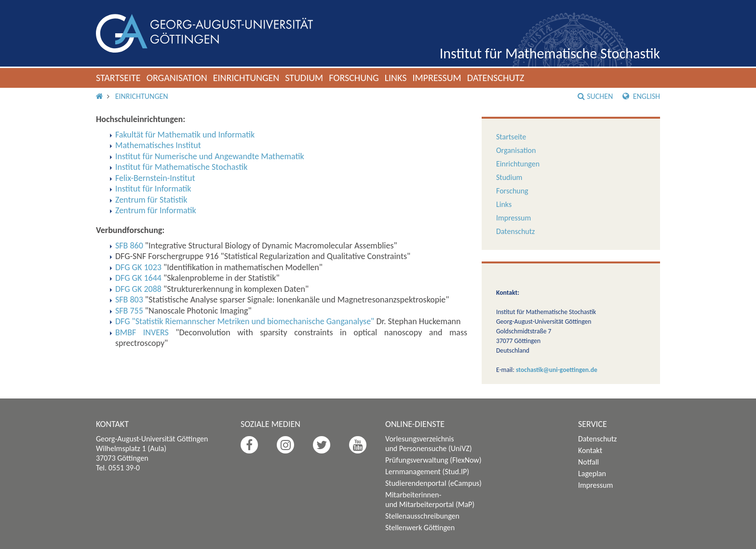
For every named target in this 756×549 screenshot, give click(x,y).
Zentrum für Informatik (156, 210)
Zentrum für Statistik (151, 200)
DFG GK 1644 (138, 278)
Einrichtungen (246, 78)
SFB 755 (129, 311)
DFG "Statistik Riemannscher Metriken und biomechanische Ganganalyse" (245, 321)
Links (396, 78)
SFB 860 (129, 246)
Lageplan (592, 474)
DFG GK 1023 (138, 267)
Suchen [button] (595, 96)
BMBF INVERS (142, 332)
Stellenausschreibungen (422, 516)
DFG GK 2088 (138, 289)
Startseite (118, 78)
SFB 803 (129, 300)
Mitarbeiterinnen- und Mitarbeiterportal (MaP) (430, 500)
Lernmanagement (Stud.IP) (427, 472)
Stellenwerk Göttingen (420, 528)
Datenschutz (496, 78)
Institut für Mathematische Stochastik (550, 53)
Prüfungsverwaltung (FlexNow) (433, 460)
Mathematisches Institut (158, 145)
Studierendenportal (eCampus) (433, 483)
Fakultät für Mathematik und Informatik (185, 135)
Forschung (354, 78)
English (641, 96)
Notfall (588, 462)
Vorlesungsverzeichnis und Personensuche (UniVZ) (429, 444)
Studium (304, 78)
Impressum (437, 78)
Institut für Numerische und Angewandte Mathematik (210, 156)
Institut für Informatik (153, 189)
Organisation (177, 78)
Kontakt (590, 450)
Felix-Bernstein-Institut (155, 178)
